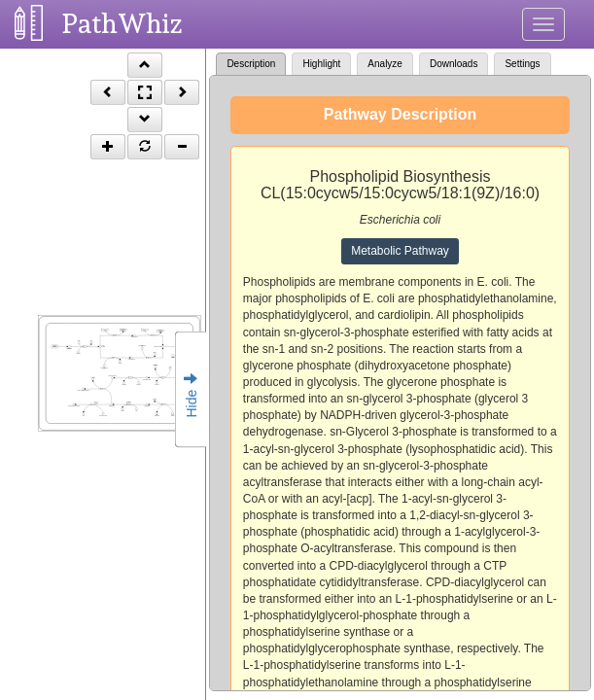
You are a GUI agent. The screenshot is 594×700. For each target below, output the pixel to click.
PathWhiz (122, 24)
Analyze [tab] (385, 64)
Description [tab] (251, 64)
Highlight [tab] (321, 64)
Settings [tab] (522, 64)
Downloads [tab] (454, 64)
